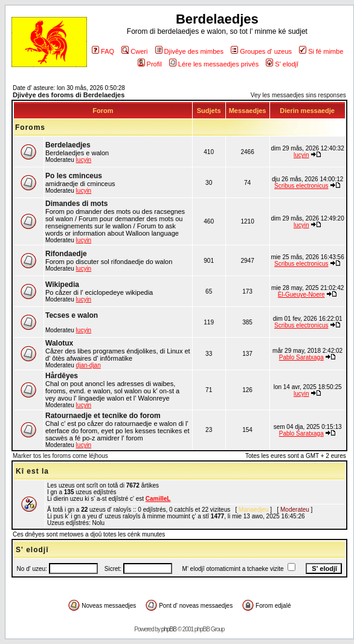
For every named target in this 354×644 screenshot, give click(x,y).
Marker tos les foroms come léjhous (60, 456)
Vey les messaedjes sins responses (298, 95)
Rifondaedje (66, 254)
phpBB (169, 629)
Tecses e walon (72, 315)
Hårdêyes (62, 376)
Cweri (134, 51)
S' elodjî (282, 64)
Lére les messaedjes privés (214, 64)
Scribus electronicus (301, 186)
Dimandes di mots (76, 204)
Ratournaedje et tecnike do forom (103, 416)
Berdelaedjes (68, 145)
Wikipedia (62, 285)
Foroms (30, 127)
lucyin (84, 160)
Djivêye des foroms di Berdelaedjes (69, 95)
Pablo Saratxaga (301, 357)
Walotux (59, 343)
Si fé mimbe (321, 51)
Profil (150, 64)
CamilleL (158, 499)
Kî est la (32, 471)
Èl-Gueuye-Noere (301, 295)
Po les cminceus (74, 176)
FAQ (103, 51)
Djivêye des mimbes (189, 51)
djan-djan (88, 365)
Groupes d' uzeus (261, 51)
